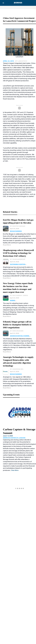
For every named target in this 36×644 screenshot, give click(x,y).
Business (19, 231)
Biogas (12, 231)
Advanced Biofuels (17, 336)
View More (15, 470)
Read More (7, 245)
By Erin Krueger (17, 331)
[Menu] (3, 3)
